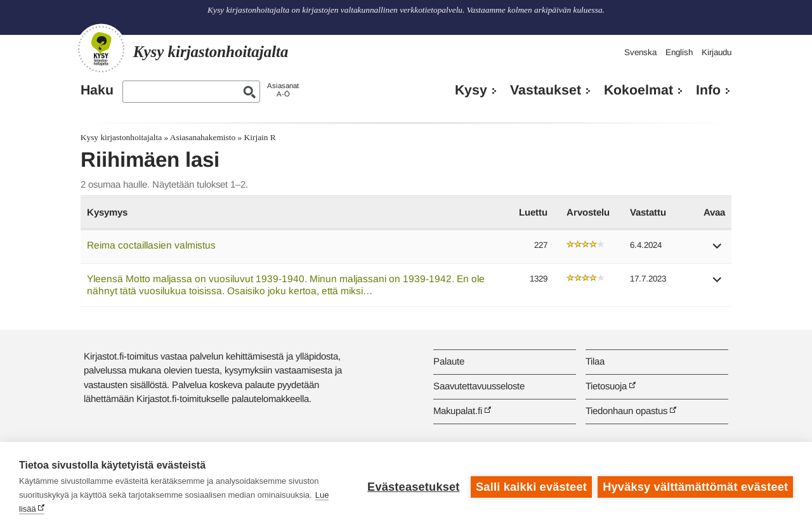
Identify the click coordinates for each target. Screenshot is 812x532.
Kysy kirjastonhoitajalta (121, 137)
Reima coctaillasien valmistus (151, 245)
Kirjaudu (717, 52)
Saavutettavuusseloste (479, 386)
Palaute (449, 361)
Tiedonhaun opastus (626, 411)
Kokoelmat (638, 90)
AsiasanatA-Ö (283, 90)
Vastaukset (546, 90)
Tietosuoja (606, 386)
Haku (97, 90)
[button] (717, 250)
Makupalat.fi (458, 411)
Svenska (640, 52)
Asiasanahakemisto (203, 137)
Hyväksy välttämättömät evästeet (695, 487)
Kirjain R (260, 137)
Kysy (471, 90)
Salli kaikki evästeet (531, 487)
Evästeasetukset (413, 487)
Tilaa (595, 361)
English (679, 52)
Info (708, 90)
